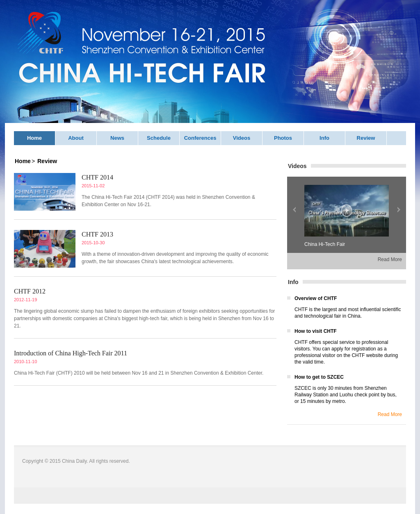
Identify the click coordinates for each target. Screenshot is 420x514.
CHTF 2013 (97, 234)
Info (324, 138)
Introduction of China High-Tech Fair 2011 (71, 353)
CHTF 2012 (30, 291)
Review (366, 138)
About (76, 138)
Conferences (200, 138)
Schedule (159, 138)
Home (34, 138)
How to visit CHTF (316, 331)
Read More (390, 259)
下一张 (399, 210)
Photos (283, 138)
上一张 (294, 210)
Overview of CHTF (316, 298)
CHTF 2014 (97, 177)
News (117, 138)
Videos (242, 138)
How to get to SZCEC (319, 377)
